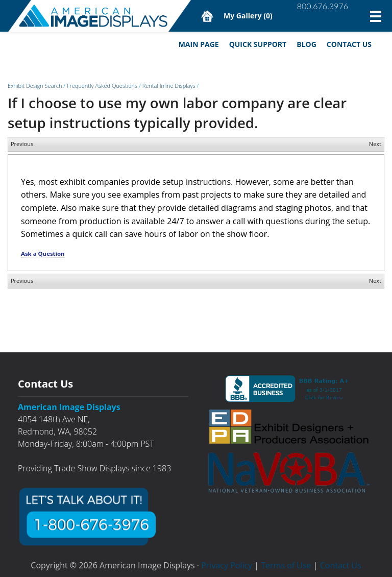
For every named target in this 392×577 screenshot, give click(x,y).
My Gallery (248, 16)
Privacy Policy (227, 565)
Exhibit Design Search (35, 86)
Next (375, 144)
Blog (307, 44)
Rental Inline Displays (169, 86)
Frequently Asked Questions (102, 86)
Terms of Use (286, 565)
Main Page (199, 44)
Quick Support (258, 44)
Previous (22, 144)
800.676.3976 (323, 6)
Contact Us (349, 44)
